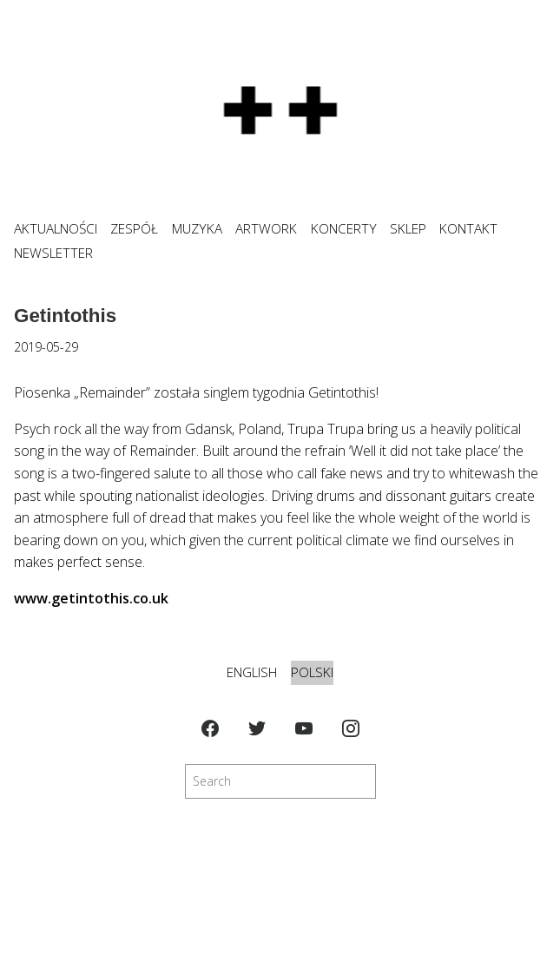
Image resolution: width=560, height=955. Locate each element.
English (252, 672)
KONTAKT (468, 229)
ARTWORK (266, 229)
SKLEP (408, 229)
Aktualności (56, 229)
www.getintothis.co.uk (91, 598)
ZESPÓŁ (134, 229)
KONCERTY (344, 229)
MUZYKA (197, 229)
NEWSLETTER (53, 253)
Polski (312, 672)
